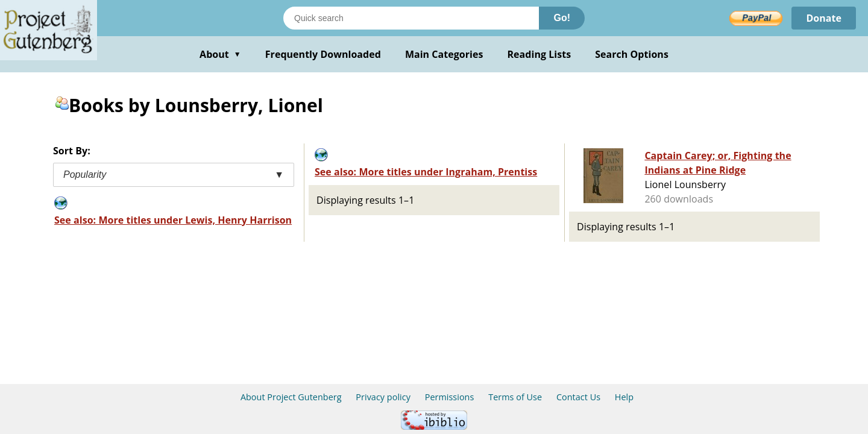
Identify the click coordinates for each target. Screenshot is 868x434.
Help (624, 397)
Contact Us (578, 397)
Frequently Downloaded (323, 54)
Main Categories (444, 54)
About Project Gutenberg (291, 397)
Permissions (450, 397)
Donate (824, 18)
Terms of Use (515, 397)
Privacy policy (383, 397)
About (220, 54)
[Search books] (411, 18)
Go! (562, 18)
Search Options (632, 54)
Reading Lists (539, 54)
